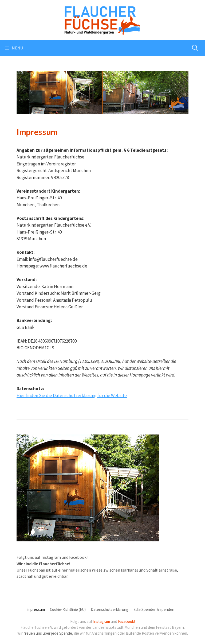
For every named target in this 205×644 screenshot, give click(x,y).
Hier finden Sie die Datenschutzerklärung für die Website (72, 395)
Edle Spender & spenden (154, 609)
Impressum (36, 609)
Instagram (51, 557)
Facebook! (78, 557)
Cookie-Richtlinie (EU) (68, 609)
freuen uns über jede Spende (48, 633)
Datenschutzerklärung (110, 609)
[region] (102, 93)
